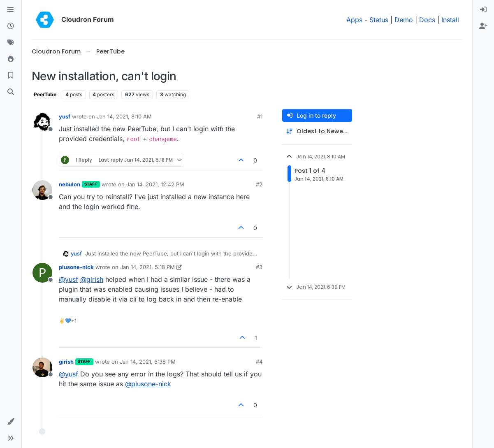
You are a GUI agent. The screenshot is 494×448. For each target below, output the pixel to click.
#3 (259, 267)
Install (450, 20)
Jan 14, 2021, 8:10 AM (124, 116)
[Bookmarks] (11, 76)
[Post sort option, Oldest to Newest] (317, 131)
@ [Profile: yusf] (68, 279)
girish (66, 362)
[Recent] (11, 26)
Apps (354, 20)
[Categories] (11, 10)
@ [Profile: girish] (92, 279)
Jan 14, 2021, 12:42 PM (155, 184)
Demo (404, 20)
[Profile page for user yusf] (42, 122)
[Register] (483, 26)
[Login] (483, 10)
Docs (427, 20)
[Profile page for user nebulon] (42, 190)
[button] (11, 422)
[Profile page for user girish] (42, 367)
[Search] (11, 92)
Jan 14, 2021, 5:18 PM (147, 267)
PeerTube (45, 94)
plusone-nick (76, 267)
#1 (260, 116)
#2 (259, 184)
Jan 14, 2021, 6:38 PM (148, 362)
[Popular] (11, 59)
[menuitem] (483, 10)
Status (379, 20)
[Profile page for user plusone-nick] (42, 273)
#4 (259, 362)
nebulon (70, 184)
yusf (65, 116)
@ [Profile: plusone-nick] (148, 384)
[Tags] (11, 43)
